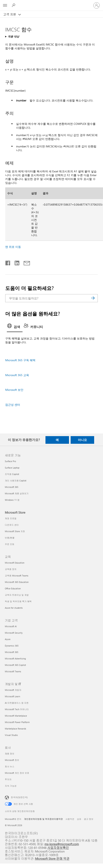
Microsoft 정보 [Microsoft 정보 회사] (12, 760)
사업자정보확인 (58, 848)
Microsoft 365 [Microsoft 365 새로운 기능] (12, 487)
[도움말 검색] (14, 5)
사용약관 (70, 819)
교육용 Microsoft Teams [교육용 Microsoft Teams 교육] (17, 576)
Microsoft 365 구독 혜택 (20, 360)
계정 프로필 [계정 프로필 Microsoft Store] (11, 518)
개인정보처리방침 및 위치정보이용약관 (43, 819)
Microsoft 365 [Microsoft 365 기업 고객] (12, 652)
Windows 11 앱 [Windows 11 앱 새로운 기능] (12, 500)
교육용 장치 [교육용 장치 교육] (11, 569)
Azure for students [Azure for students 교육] (14, 608)
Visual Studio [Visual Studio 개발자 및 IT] (11, 735)
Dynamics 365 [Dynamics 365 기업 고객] (12, 646)
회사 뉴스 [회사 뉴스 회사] (10, 766)
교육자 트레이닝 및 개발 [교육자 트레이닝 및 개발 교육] (17, 595)
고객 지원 (10, 14)
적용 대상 (13, 36)
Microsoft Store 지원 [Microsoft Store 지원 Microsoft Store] (15, 531)
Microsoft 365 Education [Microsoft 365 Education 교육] (17, 582)
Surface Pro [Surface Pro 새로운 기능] (10, 461)
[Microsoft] (51, 3)
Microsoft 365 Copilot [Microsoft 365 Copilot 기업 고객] (15, 665)
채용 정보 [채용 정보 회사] (10, 754)
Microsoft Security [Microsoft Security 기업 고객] (14, 633)
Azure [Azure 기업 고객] (8, 639)
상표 (79, 819)
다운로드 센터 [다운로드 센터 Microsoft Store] (12, 525)
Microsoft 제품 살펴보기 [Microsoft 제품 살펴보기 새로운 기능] (17, 493)
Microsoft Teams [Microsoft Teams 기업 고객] (13, 671)
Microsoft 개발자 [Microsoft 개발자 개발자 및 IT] (13, 690)
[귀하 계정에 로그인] (97, 5)
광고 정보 (89, 819)
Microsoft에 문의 (13, 819)
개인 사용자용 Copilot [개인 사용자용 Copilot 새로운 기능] (16, 481)
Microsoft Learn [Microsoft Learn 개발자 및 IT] (12, 696)
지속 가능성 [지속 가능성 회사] (11, 786)
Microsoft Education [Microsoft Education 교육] (15, 563)
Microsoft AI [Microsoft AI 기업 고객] (11, 626)
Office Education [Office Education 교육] (13, 588)
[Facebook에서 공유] (8, 262)
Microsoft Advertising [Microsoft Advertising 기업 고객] (15, 659)
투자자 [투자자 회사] (8, 779)
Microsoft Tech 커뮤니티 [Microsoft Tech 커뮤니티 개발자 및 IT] (17, 709)
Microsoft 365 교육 (17, 375)
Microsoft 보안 (14, 390)
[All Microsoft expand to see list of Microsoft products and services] (5, 5)
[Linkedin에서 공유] (15, 262)
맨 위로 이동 (13, 247)
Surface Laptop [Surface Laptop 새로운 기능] (12, 468)
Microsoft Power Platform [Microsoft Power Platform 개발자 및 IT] (17, 722)
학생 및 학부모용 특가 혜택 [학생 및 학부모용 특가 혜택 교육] (18, 601)
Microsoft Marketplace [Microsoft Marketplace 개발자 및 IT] (16, 716)
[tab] (15, 327)
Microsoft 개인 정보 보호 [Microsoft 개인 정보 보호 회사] (17, 773)
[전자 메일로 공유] (25, 262)
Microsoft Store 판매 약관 (52, 858)
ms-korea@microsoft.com (62, 844)
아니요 (82, 440)
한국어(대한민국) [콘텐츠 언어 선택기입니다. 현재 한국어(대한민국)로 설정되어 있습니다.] (19, 797)
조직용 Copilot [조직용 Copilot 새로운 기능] (12, 474)
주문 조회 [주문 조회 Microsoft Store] (10, 544)
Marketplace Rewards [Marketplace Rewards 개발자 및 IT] (15, 729)
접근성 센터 (13, 405)
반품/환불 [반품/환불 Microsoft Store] (10, 538)
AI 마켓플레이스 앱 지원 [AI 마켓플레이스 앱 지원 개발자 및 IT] (17, 703)
